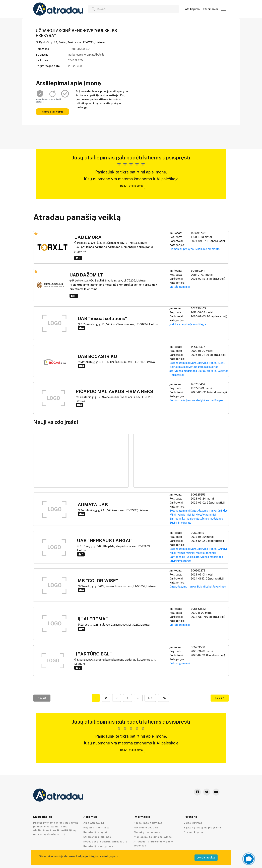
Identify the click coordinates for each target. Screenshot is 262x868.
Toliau (220, 698)
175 (150, 698)
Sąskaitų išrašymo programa (202, 828)
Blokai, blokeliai (207, 371)
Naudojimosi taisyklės (148, 823)
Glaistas (223, 371)
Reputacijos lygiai (95, 832)
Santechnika (177, 519)
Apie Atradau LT (94, 823)
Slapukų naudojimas (147, 832)
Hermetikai (177, 375)
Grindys (223, 511)
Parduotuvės (177, 400)
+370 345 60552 (79, 49)
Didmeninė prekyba (182, 249)
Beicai (201, 587)
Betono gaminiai (180, 363)
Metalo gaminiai (180, 287)
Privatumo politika (146, 828)
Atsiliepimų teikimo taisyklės (153, 837)
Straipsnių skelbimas (97, 837)
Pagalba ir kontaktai (97, 828)
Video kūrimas (193, 823)
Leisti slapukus (206, 858)
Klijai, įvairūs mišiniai (182, 515)
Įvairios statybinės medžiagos (188, 324)
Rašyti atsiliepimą (53, 112)
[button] (223, 9)
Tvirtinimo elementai (207, 249)
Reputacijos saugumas (98, 846)
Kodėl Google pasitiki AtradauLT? (105, 842)
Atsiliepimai (193, 9)
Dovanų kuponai (194, 832)
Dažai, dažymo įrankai (204, 363)
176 (164, 698)
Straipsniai (211, 9)
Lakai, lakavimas (216, 587)
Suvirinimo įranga (180, 523)
